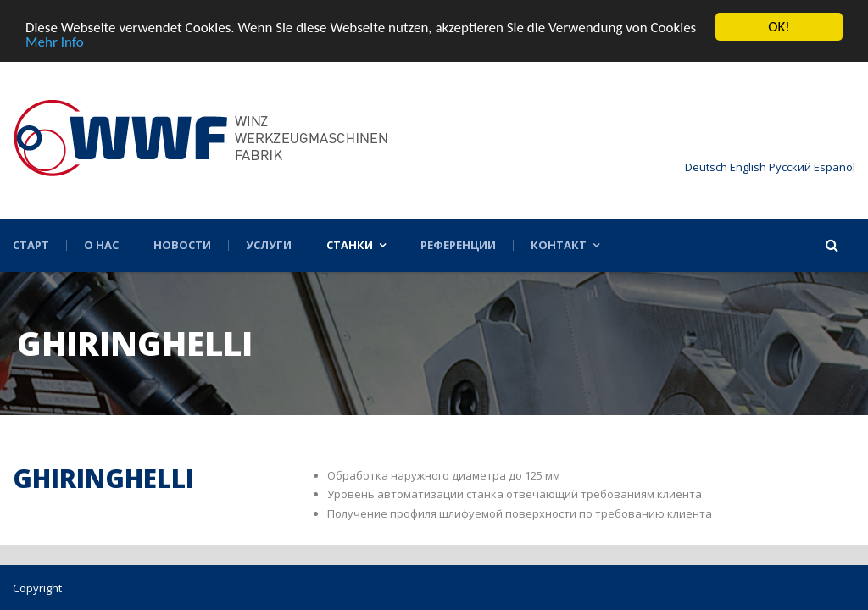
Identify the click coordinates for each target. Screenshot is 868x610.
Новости (182, 245)
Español (835, 167)
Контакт (559, 245)
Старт (31, 245)
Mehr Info (55, 41)
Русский (790, 167)
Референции (458, 245)
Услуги (269, 245)
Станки (350, 245)
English (748, 167)
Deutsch (706, 167)
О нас (101, 245)
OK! (779, 27)
